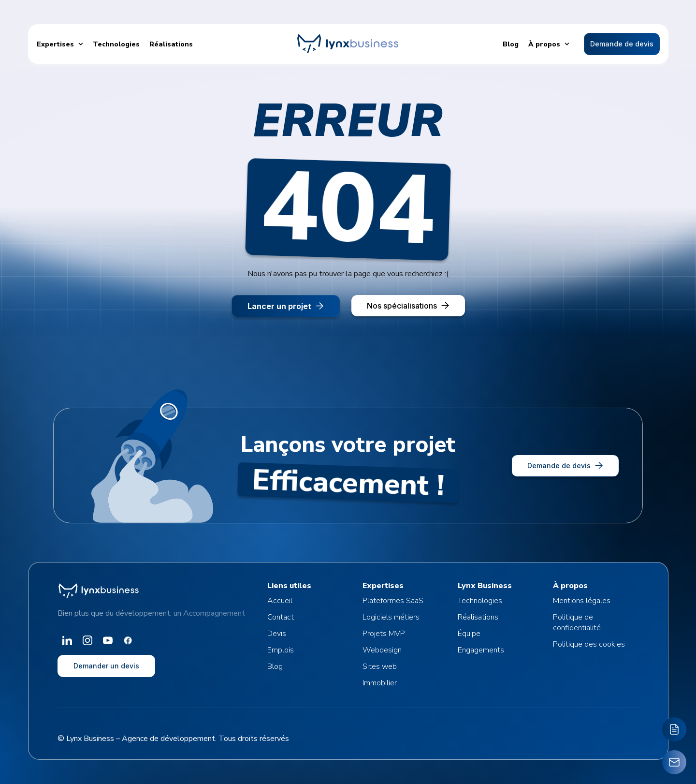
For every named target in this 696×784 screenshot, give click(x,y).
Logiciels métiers (391, 617)
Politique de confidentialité (577, 622)
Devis (277, 634)
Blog (275, 666)
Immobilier (380, 683)
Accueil (280, 601)
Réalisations (478, 617)
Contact (281, 617)
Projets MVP (384, 634)
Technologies (480, 601)
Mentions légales (582, 601)
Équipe (469, 634)
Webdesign (382, 650)
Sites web (380, 666)
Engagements (481, 650)
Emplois (281, 650)
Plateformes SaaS (393, 601)
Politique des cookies (589, 644)
